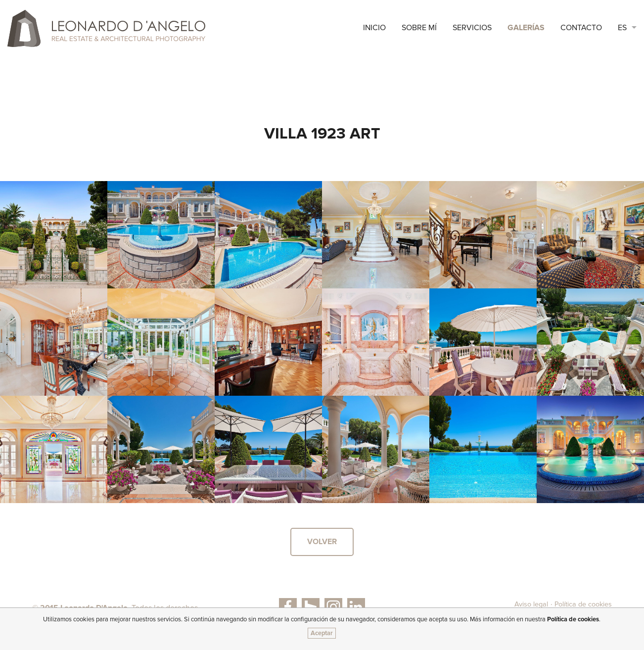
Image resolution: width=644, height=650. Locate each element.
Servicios (472, 28)
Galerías (526, 28)
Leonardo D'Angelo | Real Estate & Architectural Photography (106, 28)
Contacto (581, 28)
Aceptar (322, 633)
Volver (322, 542)
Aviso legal (531, 604)
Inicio (374, 28)
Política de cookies (583, 604)
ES (622, 28)
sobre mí (419, 28)
